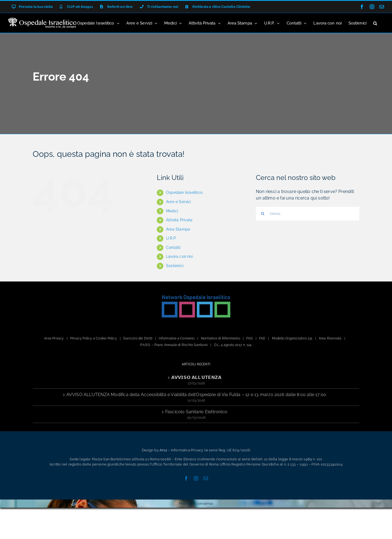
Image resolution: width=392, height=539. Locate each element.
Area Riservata (330, 338)
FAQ (250, 338)
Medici (172, 211)
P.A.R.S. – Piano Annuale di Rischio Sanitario (174, 345)
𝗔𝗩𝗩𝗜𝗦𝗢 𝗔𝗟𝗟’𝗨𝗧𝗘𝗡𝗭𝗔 (196, 377)
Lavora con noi (179, 256)
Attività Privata (179, 220)
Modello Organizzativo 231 (292, 338)
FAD (262, 338)
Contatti (173, 247)
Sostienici (175, 266)
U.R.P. (171, 238)
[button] (375, 23)
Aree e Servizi (178, 202)
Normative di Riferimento (220, 338)
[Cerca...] (308, 214)
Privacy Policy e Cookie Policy (94, 338)
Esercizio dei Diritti (138, 338)
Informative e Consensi (177, 338)
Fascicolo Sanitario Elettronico (196, 412)
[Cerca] (263, 214)
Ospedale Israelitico (184, 192)
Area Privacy (54, 338)
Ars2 (163, 450)
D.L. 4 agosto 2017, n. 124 (233, 345)
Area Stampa (178, 229)
